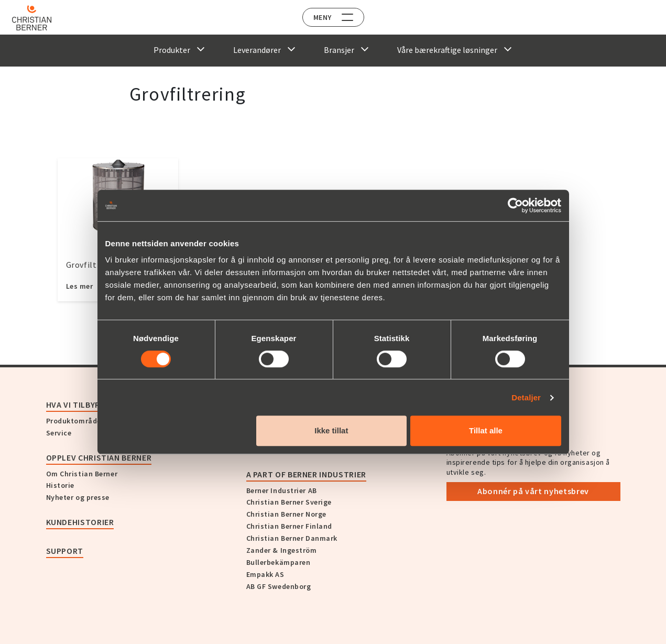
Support (65, 551)
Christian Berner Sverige (289, 502)
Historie (60, 485)
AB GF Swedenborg (279, 586)
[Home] (38, 18)
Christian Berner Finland (289, 526)
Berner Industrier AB (282, 490)
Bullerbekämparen (279, 562)
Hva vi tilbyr (73, 405)
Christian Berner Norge (286, 514)
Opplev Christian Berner (99, 457)
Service (59, 433)
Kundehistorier (80, 522)
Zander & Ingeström (282, 550)
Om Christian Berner (82, 474)
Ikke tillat (331, 430)
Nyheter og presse (78, 497)
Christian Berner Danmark (292, 538)
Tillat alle (486, 430)
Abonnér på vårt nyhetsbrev (533, 491)
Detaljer (526, 397)
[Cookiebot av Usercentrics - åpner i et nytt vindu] (515, 205)
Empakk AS (265, 574)
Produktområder (75, 421)
